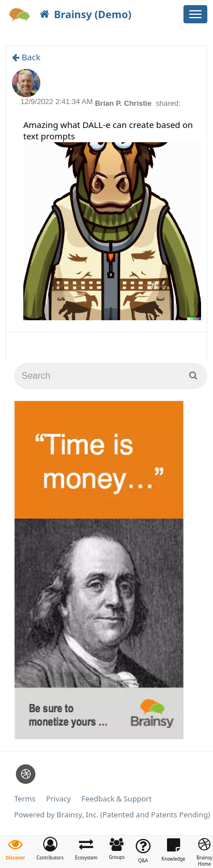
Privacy (58, 799)
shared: (168, 103)
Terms (25, 799)
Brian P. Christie (124, 103)
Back (26, 57)
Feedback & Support (117, 799)
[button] (50, 849)
